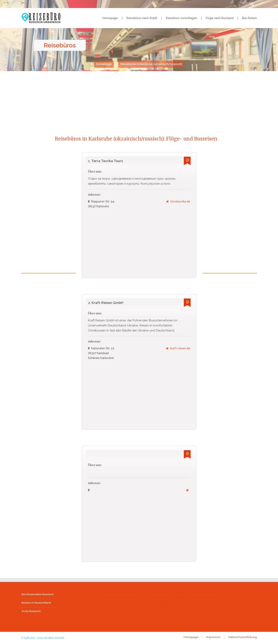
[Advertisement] (139, 100)
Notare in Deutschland (36, 603)
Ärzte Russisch (31, 611)
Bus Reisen (250, 18)
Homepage (110, 18)
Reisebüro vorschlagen (181, 18)
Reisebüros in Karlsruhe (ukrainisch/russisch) (151, 64)
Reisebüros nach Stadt (142, 18)
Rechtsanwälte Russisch (38, 594)
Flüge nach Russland (220, 18)
